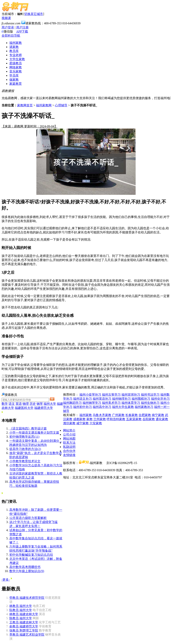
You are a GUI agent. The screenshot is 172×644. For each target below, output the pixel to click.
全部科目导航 (11, 36)
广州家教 (118, 415)
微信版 (7, 31)
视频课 (6, 18)
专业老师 (16, 55)
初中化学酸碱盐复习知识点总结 (31, 555)
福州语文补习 (82, 399)
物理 (26, 404)
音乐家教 (16, 71)
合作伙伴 (69, 451)
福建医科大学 (24, 408)
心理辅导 (61, 105)
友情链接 (69, 455)
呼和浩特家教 (116, 419)
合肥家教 (145, 415)
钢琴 (40, 404)
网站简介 (69, 430)
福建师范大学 (44, 408)
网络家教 (16, 67)
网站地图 (69, 439)
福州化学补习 (160, 399)
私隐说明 (69, 447)
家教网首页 (25, 105)
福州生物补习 (150, 403)
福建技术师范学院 (27, 598)
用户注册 (22, 27)
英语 (19, 404)
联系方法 (69, 443)
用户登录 (8, 27)
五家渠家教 (134, 419)
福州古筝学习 (111, 395)
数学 (5, 404)
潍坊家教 (69, 423)
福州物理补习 (121, 399)
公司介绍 (69, 434)
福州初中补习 (82, 407)
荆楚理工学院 (24, 630)
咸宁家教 (82, 423)
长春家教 (132, 415)
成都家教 (79, 419)
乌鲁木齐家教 (102, 415)
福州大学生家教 (123, 407)
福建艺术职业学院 (27, 635)
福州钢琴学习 (92, 403)
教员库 (14, 51)
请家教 (14, 47)
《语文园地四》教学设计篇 (28, 428)
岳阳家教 (149, 419)
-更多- (6, 580)
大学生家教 (17, 59)
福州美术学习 (111, 403)
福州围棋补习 (141, 399)
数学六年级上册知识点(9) (27, 571)
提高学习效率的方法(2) (25, 449)
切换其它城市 (34, 14)
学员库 (14, 75)
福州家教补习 (144, 407)
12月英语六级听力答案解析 (28, 518)
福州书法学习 (150, 395)
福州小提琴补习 (90, 395)
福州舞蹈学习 (72, 403)
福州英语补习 (102, 399)
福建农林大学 (24, 614)
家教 (90, 419)
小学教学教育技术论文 (25, 461)
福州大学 (50, 404)
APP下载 (22, 31)
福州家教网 (44, 105)
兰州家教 (100, 419)
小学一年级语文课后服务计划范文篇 (34, 433)
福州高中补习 (102, 407)
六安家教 (96, 423)
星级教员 (16, 63)
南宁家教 (158, 415)
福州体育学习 (131, 403)
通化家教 (162, 419)
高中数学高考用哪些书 (25, 567)
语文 (12, 404)
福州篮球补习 (131, 395)
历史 (33, 404)
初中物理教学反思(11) (24, 437)
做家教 (14, 80)
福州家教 (16, 43)
